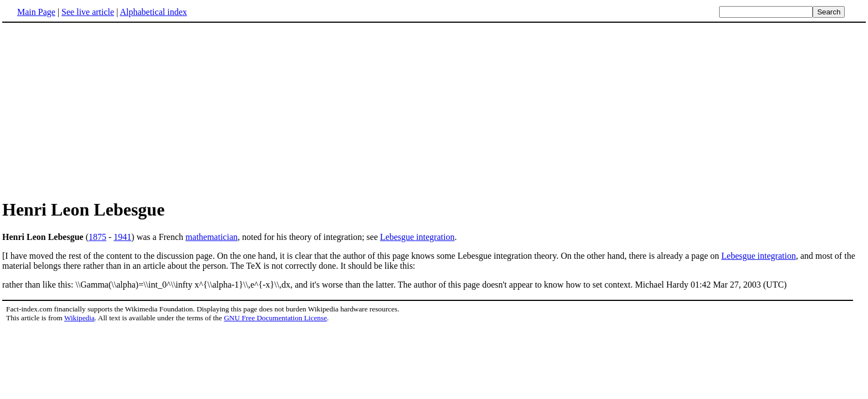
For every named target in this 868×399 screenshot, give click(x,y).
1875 (97, 237)
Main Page (36, 12)
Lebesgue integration (418, 237)
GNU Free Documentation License (275, 318)
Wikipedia (79, 318)
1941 (122, 237)
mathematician (211, 237)
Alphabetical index (153, 12)
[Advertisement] (95, 110)
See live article (88, 12)
